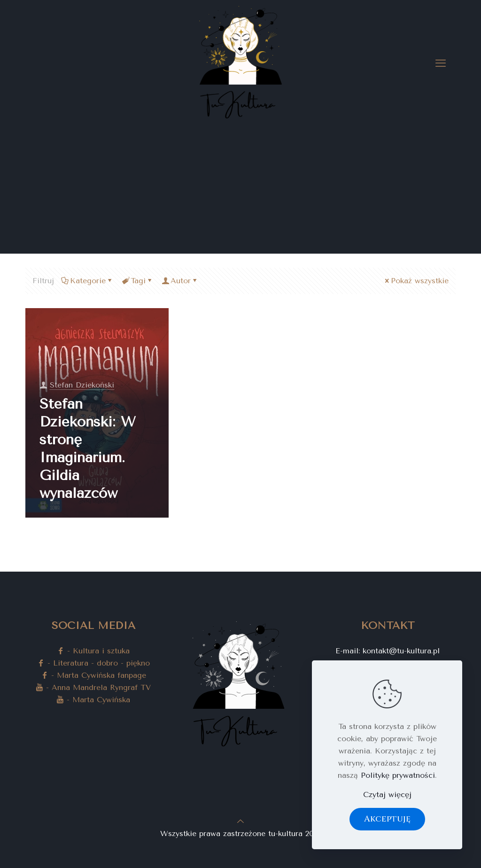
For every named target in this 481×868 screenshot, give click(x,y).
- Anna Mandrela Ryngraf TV (93, 687)
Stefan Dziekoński (82, 385)
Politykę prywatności (398, 775)
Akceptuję (387, 819)
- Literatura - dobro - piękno (93, 663)
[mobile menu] (441, 63)
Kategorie (87, 281)
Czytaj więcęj (387, 794)
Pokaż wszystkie (416, 281)
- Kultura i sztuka (93, 651)
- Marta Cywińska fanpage (93, 675)
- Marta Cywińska (93, 700)
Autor (180, 281)
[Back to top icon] (240, 821)
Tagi (137, 281)
